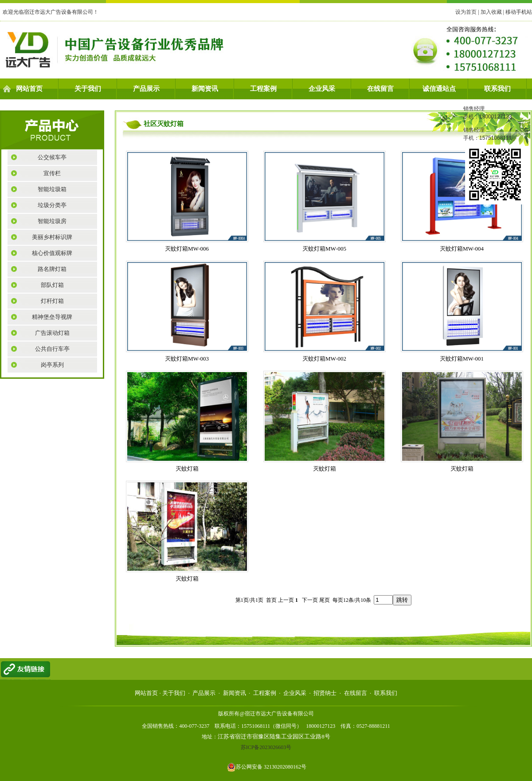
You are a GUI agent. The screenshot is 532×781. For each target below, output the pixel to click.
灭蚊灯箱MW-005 (324, 249)
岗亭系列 (52, 365)
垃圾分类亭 (52, 205)
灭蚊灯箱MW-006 (187, 249)
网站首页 (29, 89)
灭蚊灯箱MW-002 (324, 359)
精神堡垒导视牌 (52, 317)
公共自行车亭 (52, 349)
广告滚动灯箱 (52, 333)
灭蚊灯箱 (187, 469)
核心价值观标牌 (52, 253)
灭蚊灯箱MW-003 (187, 359)
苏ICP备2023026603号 (266, 747)
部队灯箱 (52, 285)
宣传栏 (52, 173)
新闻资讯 (205, 89)
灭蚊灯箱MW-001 (462, 359)
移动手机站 (519, 12)
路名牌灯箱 (52, 269)
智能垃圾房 (52, 221)
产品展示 (146, 89)
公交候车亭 (52, 157)
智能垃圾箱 (52, 189)
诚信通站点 (439, 89)
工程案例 (263, 89)
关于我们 (88, 89)
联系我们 (497, 89)
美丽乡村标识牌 (52, 237)
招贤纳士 (325, 693)
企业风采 (322, 89)
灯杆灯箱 (52, 301)
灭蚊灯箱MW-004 (462, 249)
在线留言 (380, 89)
